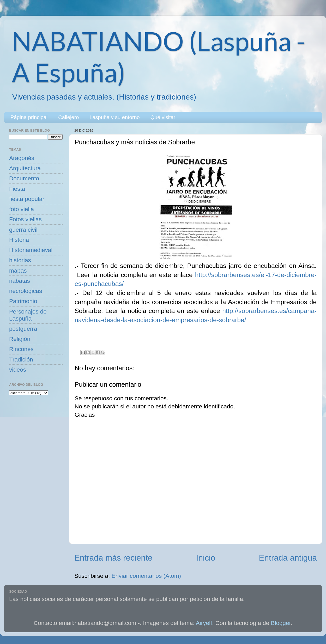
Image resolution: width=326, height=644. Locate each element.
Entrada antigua (288, 558)
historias (20, 260)
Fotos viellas (25, 219)
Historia (19, 240)
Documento (24, 178)
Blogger (281, 623)
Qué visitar (163, 117)
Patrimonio (23, 301)
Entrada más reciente (113, 558)
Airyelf (204, 623)
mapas (18, 271)
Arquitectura (25, 168)
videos (18, 370)
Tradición (21, 360)
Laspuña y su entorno (114, 117)
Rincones (21, 349)
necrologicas (26, 291)
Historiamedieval (31, 250)
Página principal (29, 117)
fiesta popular (27, 199)
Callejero (68, 117)
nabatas (20, 281)
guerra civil (23, 230)
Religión (20, 339)
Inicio (206, 558)
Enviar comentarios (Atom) (146, 576)
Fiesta (17, 189)
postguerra (23, 329)
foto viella (22, 209)
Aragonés (22, 158)
